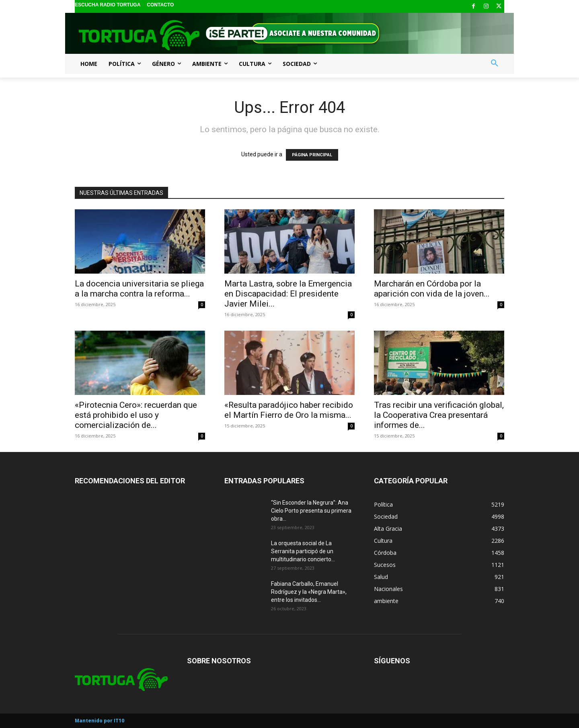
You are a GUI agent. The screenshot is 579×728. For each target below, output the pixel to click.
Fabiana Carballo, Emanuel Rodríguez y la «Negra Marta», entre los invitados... (309, 592)
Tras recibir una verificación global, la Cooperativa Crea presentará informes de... (439, 415)
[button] (495, 63)
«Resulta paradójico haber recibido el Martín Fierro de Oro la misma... (289, 410)
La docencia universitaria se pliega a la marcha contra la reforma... (139, 289)
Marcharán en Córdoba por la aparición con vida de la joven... (432, 289)
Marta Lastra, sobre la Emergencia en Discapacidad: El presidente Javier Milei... (288, 294)
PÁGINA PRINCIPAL (312, 155)
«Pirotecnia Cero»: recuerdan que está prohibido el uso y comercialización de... (136, 415)
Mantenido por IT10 (100, 721)
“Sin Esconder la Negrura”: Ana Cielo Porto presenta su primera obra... (311, 511)
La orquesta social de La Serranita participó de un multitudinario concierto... (303, 551)
